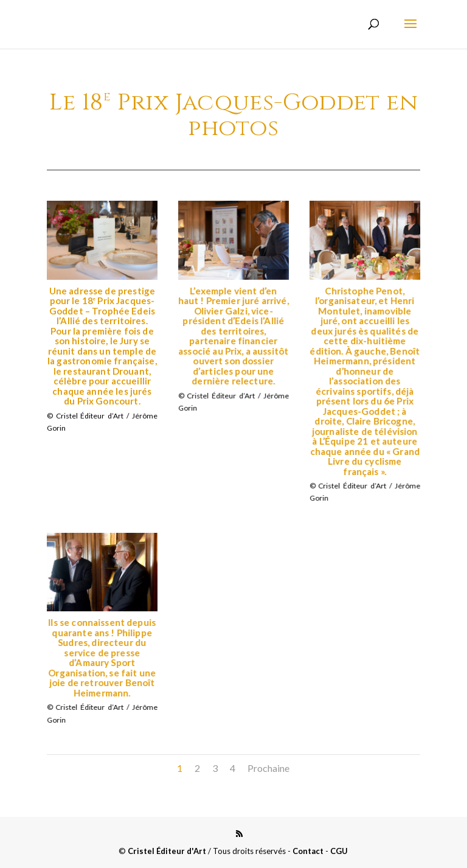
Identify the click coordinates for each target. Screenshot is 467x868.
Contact (308, 851)
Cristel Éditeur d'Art (167, 851)
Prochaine (268, 768)
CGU (339, 851)
